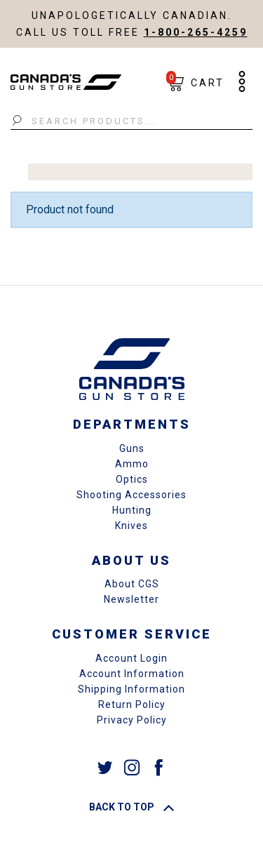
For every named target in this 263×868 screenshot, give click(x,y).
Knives (131, 526)
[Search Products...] (131, 121)
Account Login (131, 658)
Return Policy (132, 705)
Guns (132, 448)
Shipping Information (131, 689)
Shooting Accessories (131, 495)
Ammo (132, 464)
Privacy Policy (132, 720)
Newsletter (131, 599)
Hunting (132, 510)
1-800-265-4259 (196, 32)
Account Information (132, 674)
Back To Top (131, 807)
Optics (132, 479)
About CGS (132, 584)
